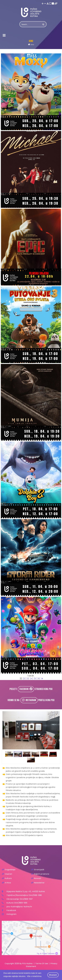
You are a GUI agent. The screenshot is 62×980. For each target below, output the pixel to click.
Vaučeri (7, 874)
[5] (35, 679)
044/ (22, 899)
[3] (28, 679)
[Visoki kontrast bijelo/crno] (50, 4)
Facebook (11, 910)
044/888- (33, 895)
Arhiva (6, 883)
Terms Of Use (42, 964)
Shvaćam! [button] (53, 975)
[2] (24, 679)
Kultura (7, 878)
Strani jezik (38, 870)
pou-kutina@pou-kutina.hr (19, 907)
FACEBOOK (26, 689)
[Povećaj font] (43, 4)
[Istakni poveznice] (56, 4)
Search (43, 24)
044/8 (17, 903)
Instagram (11, 914)
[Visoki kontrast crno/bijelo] (53, 4)
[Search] (30, 24)
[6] (39, 679)
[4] (31, 679)
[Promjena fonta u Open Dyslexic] (48, 4)
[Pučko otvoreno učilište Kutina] (31, 12)
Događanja (8, 870)
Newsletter (38, 883)
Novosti (36, 878)
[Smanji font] (45, 4)
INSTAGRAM (29, 700)
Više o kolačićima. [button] (34, 976)
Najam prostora (40, 874)
